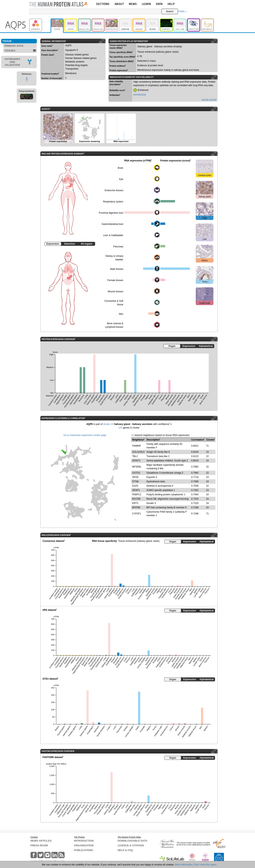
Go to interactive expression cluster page (85, 435)
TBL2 (135, 456)
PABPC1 (137, 495)
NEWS (133, 4)
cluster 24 (108, 424)
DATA (159, 4)
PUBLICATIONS (84, 850)
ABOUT (119, 4)
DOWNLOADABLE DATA (132, 841)
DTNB (135, 481)
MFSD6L (137, 467)
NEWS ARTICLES (41, 841)
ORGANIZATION (84, 845)
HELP (171, 4)
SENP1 (136, 490)
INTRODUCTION (84, 841)
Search (170, 11)
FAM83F (137, 446)
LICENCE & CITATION (131, 845)
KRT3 (135, 503)
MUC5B (136, 499)
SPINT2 (136, 461)
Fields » (182, 11)
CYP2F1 (137, 514)
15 (132, 435)
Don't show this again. (205, 865)
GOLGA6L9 (138, 452)
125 (120, 428)
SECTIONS (103, 4)
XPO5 (135, 477)
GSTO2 (136, 473)
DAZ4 (135, 486)
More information (184, 865)
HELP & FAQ (125, 850)
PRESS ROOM (39, 845)
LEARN (146, 4)
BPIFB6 (136, 508)
